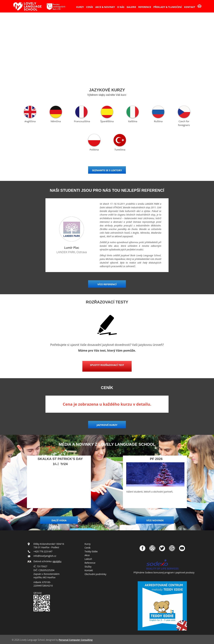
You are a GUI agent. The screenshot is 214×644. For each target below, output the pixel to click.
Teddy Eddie (91, 551)
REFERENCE (145, 7)
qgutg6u (57, 561)
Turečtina (120, 149)
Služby (88, 567)
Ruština (158, 121)
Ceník (87, 548)
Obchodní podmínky (95, 574)
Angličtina (30, 121)
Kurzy (87, 544)
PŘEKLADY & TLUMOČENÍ (168, 7)
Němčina (56, 121)
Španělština (107, 121)
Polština (94, 149)
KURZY (80, 7)
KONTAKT (190, 7)
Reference (90, 563)
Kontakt (89, 570)
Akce (87, 555)
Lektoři (88, 559)
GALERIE (131, 7)
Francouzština (82, 121)
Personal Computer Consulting (76, 640)
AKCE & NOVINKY (105, 7)
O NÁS (121, 7)
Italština (133, 121)
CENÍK (90, 7)
